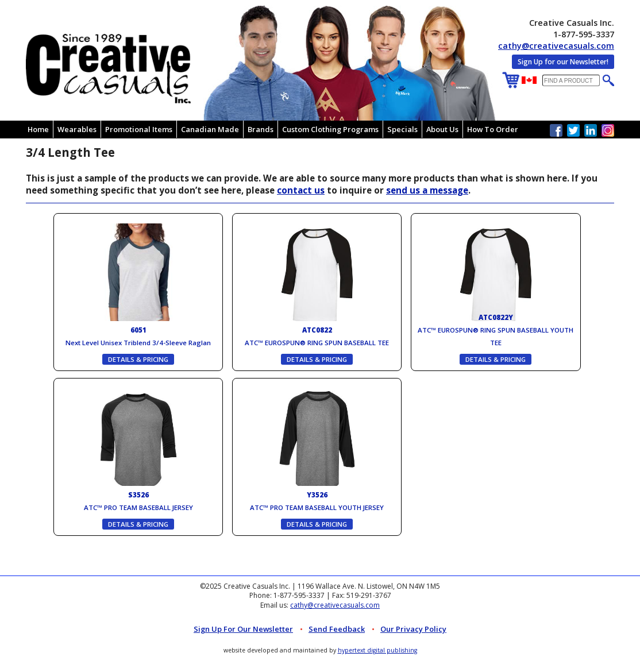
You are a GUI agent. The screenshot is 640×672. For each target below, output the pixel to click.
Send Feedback (337, 629)
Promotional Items (139, 129)
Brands (261, 129)
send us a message (427, 190)
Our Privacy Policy (413, 629)
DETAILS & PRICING (138, 359)
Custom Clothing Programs (330, 129)
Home (38, 129)
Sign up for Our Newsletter (243, 629)
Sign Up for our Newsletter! (563, 62)
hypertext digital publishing (377, 650)
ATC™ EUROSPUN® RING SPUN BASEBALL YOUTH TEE (496, 330)
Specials (402, 129)
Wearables (77, 129)
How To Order (493, 129)
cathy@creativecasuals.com (556, 46)
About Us (442, 129)
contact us (301, 190)
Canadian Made (210, 129)
